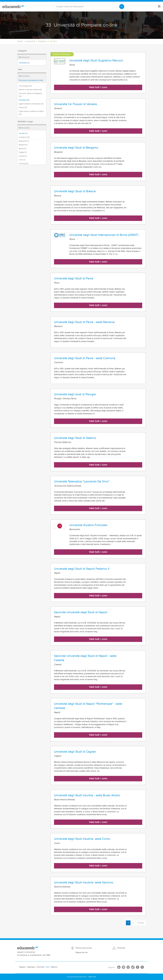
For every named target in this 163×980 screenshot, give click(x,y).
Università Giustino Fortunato (88, 525)
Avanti (141, 923)
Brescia (22, 149)
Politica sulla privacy (84, 948)
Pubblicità (121, 948)
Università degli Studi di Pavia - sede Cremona (85, 358)
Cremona (23, 163)
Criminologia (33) (25, 86)
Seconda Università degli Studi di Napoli (81, 612)
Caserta (23, 156)
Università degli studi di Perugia (75, 394)
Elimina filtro (24, 57)
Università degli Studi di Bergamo (76, 148)
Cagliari (23, 152)
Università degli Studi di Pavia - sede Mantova (84, 322)
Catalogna (31, 967)
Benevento (24, 141)
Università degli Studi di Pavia (74, 278)
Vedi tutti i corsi (98, 87)
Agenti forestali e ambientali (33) (31, 104)
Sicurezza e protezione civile (31, 80)
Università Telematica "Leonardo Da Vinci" (82, 481)
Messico (54, 967)
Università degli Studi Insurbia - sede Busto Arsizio (87, 795)
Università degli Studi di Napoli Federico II (82, 569)
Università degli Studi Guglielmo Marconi (96, 60)
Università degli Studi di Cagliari (75, 752)
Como (22, 160)
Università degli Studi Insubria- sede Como (82, 839)
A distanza (24, 137)
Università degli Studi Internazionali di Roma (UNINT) (104, 235)
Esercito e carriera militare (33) (30, 90)
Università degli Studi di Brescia (75, 191)
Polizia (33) (23, 108)
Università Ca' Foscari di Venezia (75, 104)
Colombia (40, 967)
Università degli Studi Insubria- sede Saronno (84, 882)
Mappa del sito (82, 953)
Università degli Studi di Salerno (75, 438)
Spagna (22, 967)
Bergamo (23, 145)
